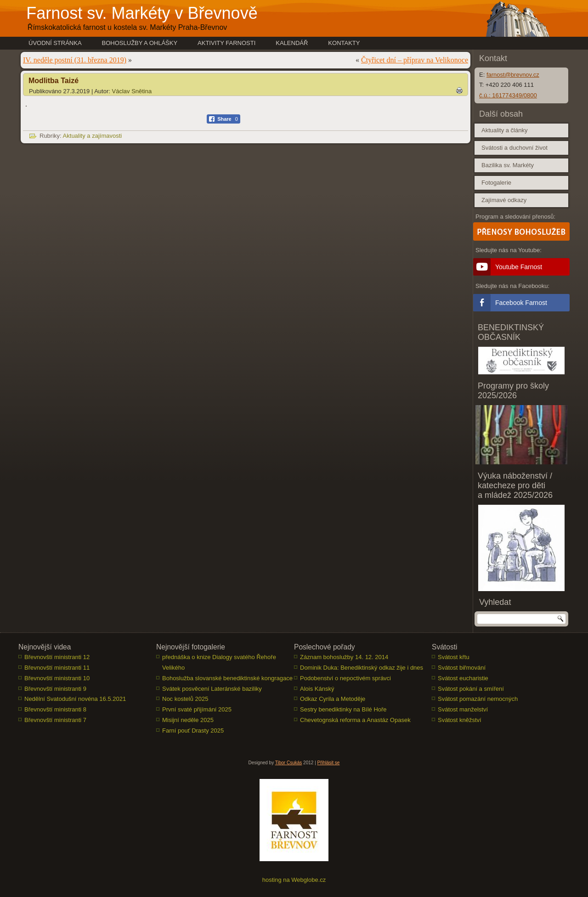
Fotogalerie (496, 183)
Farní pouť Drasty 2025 (193, 731)
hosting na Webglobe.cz (294, 880)
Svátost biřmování (462, 668)
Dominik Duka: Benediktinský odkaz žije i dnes (362, 668)
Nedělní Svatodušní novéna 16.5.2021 (75, 699)
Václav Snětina (132, 91)
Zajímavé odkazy (504, 200)
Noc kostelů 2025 (185, 699)
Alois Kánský (317, 689)
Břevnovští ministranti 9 (55, 689)
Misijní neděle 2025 (188, 720)
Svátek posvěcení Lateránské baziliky (212, 689)
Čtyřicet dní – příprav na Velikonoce (415, 60)
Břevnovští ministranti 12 (57, 657)
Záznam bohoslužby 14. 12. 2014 (344, 657)
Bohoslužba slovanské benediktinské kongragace (227, 678)
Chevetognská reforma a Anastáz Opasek (355, 720)
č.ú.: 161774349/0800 (508, 95)
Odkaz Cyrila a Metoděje (333, 699)
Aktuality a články (504, 130)
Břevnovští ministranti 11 (57, 668)
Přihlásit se (329, 763)
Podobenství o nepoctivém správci (345, 678)
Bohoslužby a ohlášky (140, 43)
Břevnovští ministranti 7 (55, 720)
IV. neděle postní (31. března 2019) (75, 60)
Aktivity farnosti (226, 43)
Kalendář (292, 43)
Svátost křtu (454, 657)
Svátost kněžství (460, 720)
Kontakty (344, 43)
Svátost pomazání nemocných (478, 699)
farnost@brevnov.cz (513, 75)
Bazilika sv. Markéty (508, 165)
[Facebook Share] (223, 119)
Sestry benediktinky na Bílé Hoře (343, 709)
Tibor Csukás (289, 763)
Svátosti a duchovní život (514, 148)
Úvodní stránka (55, 43)
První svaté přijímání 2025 (197, 709)
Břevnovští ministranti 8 (55, 709)
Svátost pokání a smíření (471, 689)
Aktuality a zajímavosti (93, 136)
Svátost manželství (463, 709)
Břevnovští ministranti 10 (57, 678)
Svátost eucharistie (463, 678)
